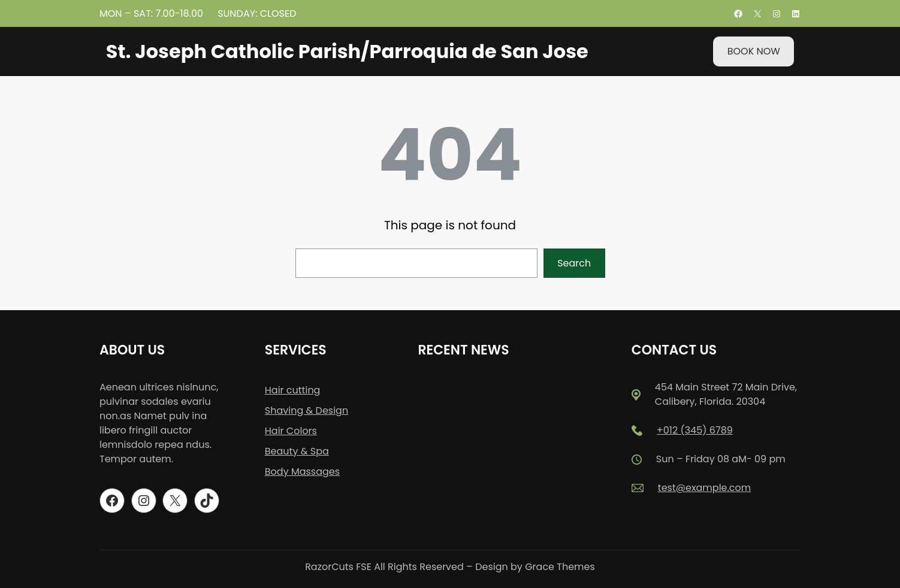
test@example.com (704, 488)
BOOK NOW (754, 51)
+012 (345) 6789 (695, 430)
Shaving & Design (306, 410)
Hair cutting (293, 390)
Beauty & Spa (297, 451)
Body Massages (302, 472)
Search (574, 263)
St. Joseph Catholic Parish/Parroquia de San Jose (347, 51)
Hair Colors (291, 431)
